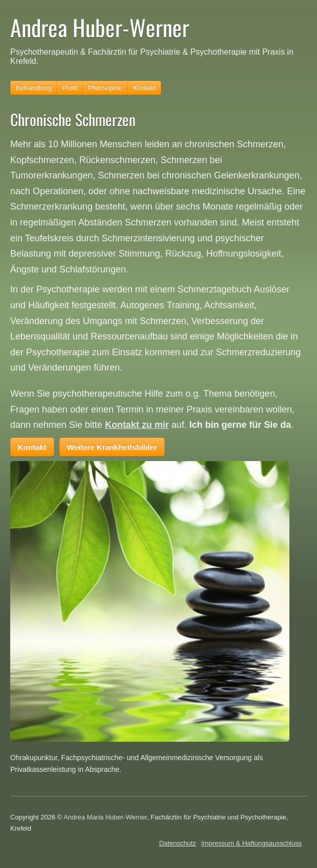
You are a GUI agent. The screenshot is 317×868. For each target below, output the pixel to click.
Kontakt (144, 88)
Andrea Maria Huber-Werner (105, 817)
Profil (70, 88)
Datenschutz (177, 843)
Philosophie (105, 88)
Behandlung (33, 88)
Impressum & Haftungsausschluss (251, 843)
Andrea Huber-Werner (100, 27)
